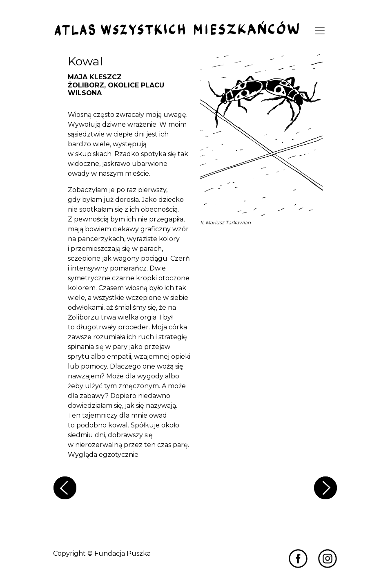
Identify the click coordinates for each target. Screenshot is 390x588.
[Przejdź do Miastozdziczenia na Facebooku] (298, 558)
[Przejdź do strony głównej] (177, 29)
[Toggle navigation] (320, 31)
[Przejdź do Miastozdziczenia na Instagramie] (328, 558)
